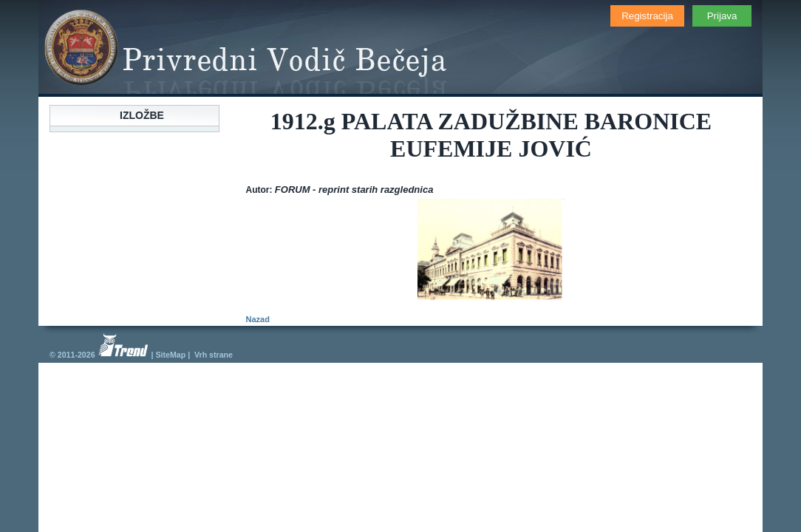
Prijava (722, 16)
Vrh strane (214, 355)
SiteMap (170, 355)
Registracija (647, 16)
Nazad (258, 319)
